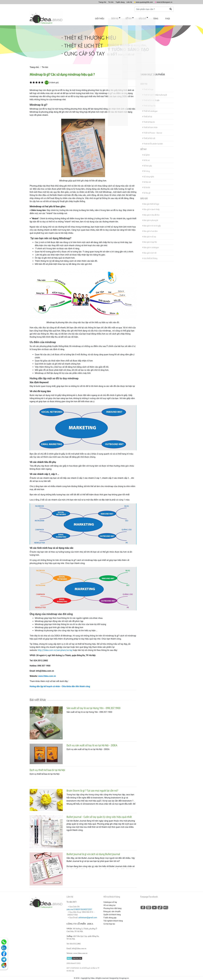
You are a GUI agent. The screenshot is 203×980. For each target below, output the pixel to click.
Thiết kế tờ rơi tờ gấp (151, 96)
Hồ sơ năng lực (110, 901)
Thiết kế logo (148, 85)
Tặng (160, 18)
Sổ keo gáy (147, 162)
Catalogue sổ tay (110, 898)
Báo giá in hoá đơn (150, 227)
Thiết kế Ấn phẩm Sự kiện (153, 140)
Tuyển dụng (111, 2)
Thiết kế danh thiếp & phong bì (155, 91)
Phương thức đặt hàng (112, 904)
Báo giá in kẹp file (150, 238)
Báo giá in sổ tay (149, 233)
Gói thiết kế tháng (150, 254)
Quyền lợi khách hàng (112, 911)
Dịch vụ (126, 18)
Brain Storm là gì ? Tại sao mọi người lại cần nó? (92, 787)
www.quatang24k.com (139, 2)
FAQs (169, 18)
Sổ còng (146, 167)
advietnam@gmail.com (88, 914)
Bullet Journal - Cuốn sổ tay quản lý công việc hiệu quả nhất (99, 813)
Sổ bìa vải (146, 178)
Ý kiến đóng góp (110, 914)
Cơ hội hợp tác (109, 920)
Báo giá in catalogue (151, 244)
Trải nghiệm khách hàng (113, 917)
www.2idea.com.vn (47, 672)
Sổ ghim (146, 151)
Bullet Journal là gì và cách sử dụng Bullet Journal (93, 850)
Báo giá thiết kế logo (151, 200)
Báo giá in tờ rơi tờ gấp (151, 222)
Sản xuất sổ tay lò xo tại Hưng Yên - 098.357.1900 (93, 704)
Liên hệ (122, 2)
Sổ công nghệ (148, 173)
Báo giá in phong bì (150, 216)
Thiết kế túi (147, 113)
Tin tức (101, 2)
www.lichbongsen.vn (163, 2)
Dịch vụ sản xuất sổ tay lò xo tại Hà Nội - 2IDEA (92, 741)
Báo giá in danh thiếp (151, 205)
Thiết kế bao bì (148, 118)
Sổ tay (138, 18)
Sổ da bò (146, 183)
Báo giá (149, 18)
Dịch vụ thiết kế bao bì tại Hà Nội (47, 766)
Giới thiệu (114, 18)
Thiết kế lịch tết (149, 134)
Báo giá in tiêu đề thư (151, 211)
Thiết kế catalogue (150, 107)
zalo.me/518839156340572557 (79, 905)
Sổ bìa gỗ (146, 189)
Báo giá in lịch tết (149, 249)
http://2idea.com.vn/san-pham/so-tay (55, 646)
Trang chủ (91, 2)
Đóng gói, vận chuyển (112, 908)
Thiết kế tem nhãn (150, 123)
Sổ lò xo (146, 156)
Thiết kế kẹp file (149, 102)
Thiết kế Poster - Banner (152, 129)
